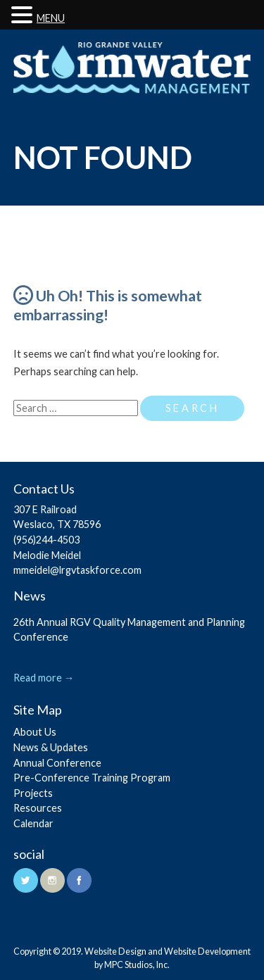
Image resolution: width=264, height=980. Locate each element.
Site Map (38, 710)
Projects (33, 793)
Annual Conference (57, 763)
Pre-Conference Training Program (92, 778)
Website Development (207, 951)
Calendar (33, 823)
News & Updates (51, 747)
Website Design (115, 951)
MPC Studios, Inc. (137, 965)
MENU (51, 18)
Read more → (44, 678)
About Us (35, 732)
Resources (38, 808)
